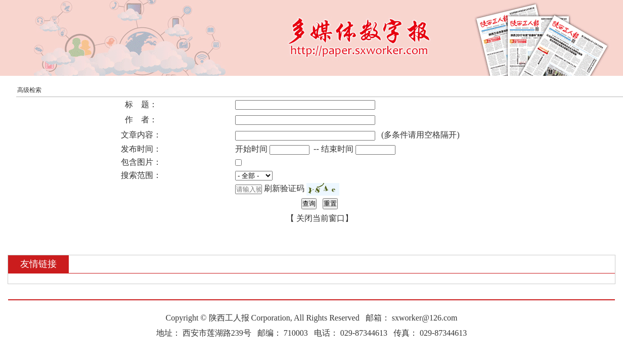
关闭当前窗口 (321, 218)
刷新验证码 (284, 188)
